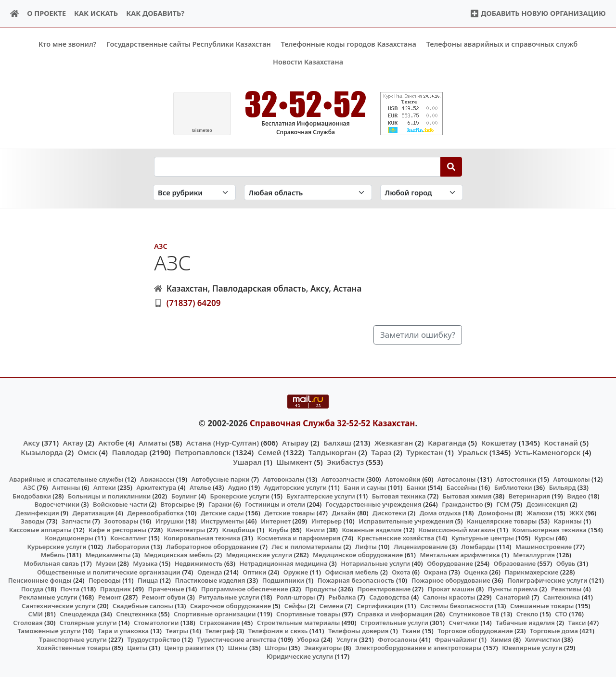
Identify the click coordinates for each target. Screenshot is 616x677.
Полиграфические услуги (547, 580)
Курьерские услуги (57, 547)
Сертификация (380, 605)
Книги (315, 529)
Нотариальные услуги (375, 563)
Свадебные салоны (143, 605)
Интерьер (327, 521)
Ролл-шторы (296, 597)
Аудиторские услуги (295, 487)
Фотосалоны (398, 639)
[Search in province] (308, 192)
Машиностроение (544, 547)
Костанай (561, 442)
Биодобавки (32, 496)
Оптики (254, 572)
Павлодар (129, 452)
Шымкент (294, 462)
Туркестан (424, 452)
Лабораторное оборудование (212, 547)
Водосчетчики (57, 504)
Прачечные (166, 588)
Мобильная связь (51, 563)
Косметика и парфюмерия (299, 538)
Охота (401, 572)
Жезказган (394, 442)
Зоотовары (121, 521)
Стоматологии (156, 622)
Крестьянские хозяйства (396, 538)
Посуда (32, 588)
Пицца (148, 580)
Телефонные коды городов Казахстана (349, 44)
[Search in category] (194, 192)
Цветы (137, 648)
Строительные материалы (299, 622)
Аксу (31, 442)
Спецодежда (79, 614)
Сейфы (295, 605)
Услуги (347, 639)
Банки (416, 487)
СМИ (36, 614)
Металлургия (534, 555)
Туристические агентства (237, 639)
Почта (70, 588)
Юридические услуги (300, 656)
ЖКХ (576, 512)
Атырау (295, 442)
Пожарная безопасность (356, 580)
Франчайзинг (456, 639)
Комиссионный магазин (457, 529)
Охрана (436, 572)
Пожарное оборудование (451, 580)
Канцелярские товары (502, 521)
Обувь (566, 563)
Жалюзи (539, 512)
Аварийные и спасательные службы (66, 479)
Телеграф (220, 631)
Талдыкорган (333, 452)
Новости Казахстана (308, 62)
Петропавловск (203, 452)
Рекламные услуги (49, 597)
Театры (177, 631)
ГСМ (503, 504)
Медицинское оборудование (358, 555)
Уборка (308, 639)
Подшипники (283, 580)
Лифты (366, 547)
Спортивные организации (215, 614)
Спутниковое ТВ (474, 614)
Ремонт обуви (164, 597)
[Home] (15, 14)
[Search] (451, 166)
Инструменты (222, 521)
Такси (577, 622)
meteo (202, 130)
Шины (238, 648)
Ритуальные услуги (229, 597)
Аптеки (105, 487)
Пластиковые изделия (210, 580)
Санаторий (513, 597)
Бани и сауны (365, 487)
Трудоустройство (154, 639)
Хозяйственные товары (73, 648)
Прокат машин (451, 588)
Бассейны (462, 487)
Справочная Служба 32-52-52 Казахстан (333, 423)
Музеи (106, 563)
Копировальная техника (202, 538)
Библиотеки (513, 487)
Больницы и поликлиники (109, 496)
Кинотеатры (186, 529)
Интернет (276, 521)
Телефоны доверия (359, 631)
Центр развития (189, 648)
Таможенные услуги (49, 631)
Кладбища (238, 529)
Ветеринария (529, 496)
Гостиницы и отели (275, 504)
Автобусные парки (221, 479)
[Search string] (297, 166)
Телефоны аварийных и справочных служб (502, 44)
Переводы (105, 580)
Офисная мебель (352, 572)
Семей (270, 452)
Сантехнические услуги (59, 605)
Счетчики (464, 622)
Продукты (321, 588)
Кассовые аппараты (40, 529)
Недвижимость (199, 563)
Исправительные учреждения (406, 521)
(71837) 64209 (194, 302)
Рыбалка (342, 597)
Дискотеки (389, 512)
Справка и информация (395, 614)
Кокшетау (499, 442)
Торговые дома (554, 631)
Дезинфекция (37, 512)
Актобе (111, 442)
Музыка (145, 563)
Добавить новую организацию (538, 13)
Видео (577, 496)
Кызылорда (42, 452)
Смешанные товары (542, 605)
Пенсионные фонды (40, 580)
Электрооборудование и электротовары (418, 648)
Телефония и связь (278, 631)
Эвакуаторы (323, 648)
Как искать (96, 13)
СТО (561, 614)
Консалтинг (128, 538)
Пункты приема (513, 588)
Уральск (473, 452)
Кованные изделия (372, 529)
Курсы (544, 538)
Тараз (381, 452)
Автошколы (571, 479)
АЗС (160, 246)
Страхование (219, 622)
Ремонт (110, 597)
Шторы (276, 648)
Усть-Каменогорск (548, 452)
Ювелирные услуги (532, 648)
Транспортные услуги (73, 639)
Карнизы (568, 521)
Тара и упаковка (123, 631)
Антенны (66, 487)
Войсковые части (120, 504)
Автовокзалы (283, 479)
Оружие (296, 572)
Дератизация (93, 512)
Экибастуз (345, 462)
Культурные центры (483, 538)
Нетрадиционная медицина (283, 563)
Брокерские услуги (240, 496)
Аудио (238, 487)
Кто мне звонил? (68, 44)
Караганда (447, 442)
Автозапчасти (343, 479)
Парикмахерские (531, 572)
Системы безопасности (457, 605)
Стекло (527, 614)
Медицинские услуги (259, 555)
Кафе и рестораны (117, 529)
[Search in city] (422, 192)
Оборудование (450, 563)
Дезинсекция (547, 504)
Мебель (52, 555)
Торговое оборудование (475, 631)
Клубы (279, 529)
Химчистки (543, 639)
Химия (501, 639)
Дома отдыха (440, 512)
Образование (515, 563)
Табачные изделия (525, 622)
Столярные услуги (88, 622)
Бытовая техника (399, 496)
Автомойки (403, 479)
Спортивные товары (308, 614)
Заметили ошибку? (418, 335)
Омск (88, 452)
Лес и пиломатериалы (307, 547)
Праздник (116, 588)
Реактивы (566, 588)
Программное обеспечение (245, 588)
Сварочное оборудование (231, 605)
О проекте (46, 13)
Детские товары (289, 512)
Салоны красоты (449, 597)
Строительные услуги (394, 622)
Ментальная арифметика (460, 555)
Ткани (411, 631)
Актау (73, 442)
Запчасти (76, 521)
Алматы (153, 442)
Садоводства (389, 597)
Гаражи (220, 504)
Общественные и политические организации (109, 572)
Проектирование (384, 588)
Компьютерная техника (549, 529)
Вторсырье (178, 504)
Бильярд (563, 487)
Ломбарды (478, 547)
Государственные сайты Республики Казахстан (189, 44)
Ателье (200, 487)
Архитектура (156, 487)
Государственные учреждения (374, 504)
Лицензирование (421, 547)
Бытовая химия (467, 496)
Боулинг (184, 496)
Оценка (476, 572)
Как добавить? (155, 13)
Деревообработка (155, 512)
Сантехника (562, 597)
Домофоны (495, 512)
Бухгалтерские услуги (321, 496)
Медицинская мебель (178, 555)
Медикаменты (108, 555)
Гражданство (462, 504)
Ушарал (247, 462)
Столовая (28, 622)
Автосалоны (456, 479)
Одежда (210, 572)
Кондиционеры (69, 538)
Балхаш (337, 442)
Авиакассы (157, 479)
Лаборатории (128, 547)
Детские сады (222, 512)
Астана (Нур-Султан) (223, 442)
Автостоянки (516, 479)
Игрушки (170, 521)
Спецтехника (136, 614)
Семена (332, 605)
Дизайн (344, 512)
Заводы (32, 521)
